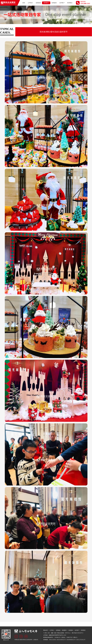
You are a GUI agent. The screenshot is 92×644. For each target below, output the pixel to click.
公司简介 (30, 3)
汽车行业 (31, 27)
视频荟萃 (66, 27)
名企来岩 (57, 27)
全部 (3, 27)
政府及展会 (11, 27)
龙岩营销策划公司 (71, 640)
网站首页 (46, 630)
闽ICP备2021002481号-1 (78, 633)
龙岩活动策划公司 (61, 640)
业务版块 (54, 3)
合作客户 (62, 3)
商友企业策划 (53, 640)
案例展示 (46, 3)
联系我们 (70, 3)
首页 (24, 3)
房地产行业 (21, 27)
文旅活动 (48, 27)
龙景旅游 (38, 3)
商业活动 (39, 27)
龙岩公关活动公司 (81, 640)
